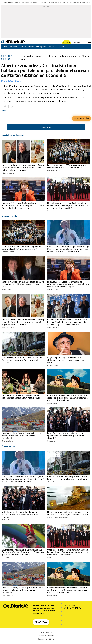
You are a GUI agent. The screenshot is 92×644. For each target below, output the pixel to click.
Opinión (31, 47)
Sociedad (23, 47)
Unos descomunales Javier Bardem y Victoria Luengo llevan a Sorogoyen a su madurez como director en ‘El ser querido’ (69, 206)
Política (5, 47)
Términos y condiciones (46, 639)
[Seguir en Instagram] (73, 608)
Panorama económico (27, 2)
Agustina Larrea (53, 365)
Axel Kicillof (18, 2)
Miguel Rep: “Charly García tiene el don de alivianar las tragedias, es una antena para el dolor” (67, 360)
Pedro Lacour (6, 290)
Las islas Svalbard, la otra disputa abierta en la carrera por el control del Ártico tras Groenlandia (23, 436)
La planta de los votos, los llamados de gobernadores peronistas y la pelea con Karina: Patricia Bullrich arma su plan (23, 206)
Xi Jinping (82, 2)
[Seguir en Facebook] (68, 608)
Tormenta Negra (55, 2)
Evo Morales (76, 2)
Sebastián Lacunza (8, 173)
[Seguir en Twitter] (65, 608)
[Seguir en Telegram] (70, 608)
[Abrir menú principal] (89, 42)
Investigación (41, 47)
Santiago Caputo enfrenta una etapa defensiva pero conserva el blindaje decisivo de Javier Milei (23, 284)
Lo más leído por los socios (13, 135)
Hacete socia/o (67, 42)
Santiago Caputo (45, 2)
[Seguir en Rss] (80, 608)
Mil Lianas (52, 47)
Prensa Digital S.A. (46, 632)
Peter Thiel (63, 2)
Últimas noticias (8, 446)
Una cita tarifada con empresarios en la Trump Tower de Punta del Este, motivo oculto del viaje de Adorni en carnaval (23, 168)
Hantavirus (69, 2)
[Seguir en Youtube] (76, 608)
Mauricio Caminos (53, 327)
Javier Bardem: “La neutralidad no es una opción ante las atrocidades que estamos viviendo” (66, 436)
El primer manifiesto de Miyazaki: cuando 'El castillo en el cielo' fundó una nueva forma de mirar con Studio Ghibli (68, 398)
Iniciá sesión (77, 42)
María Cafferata (7, 211)
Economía (14, 47)
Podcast (61, 47)
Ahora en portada (9, 216)
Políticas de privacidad (46, 636)
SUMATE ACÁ (41, 622)
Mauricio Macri (37, 2)
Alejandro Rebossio (54, 171)
